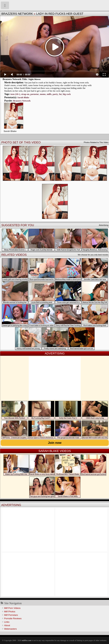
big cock (67, 94)
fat (60, 94)
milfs (49, 94)
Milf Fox (54, 5)
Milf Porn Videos (12, 608)
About (7, 625)
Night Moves (34, 79)
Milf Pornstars (11, 615)
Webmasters (10, 629)
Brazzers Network (17, 14)
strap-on (25, 94)
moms (43, 94)
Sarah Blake (23, 97)
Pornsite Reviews (13, 618)
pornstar (35, 94)
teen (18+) (15, 94)
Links (7, 622)
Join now (55, 443)
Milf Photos (10, 612)
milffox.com (26, 640)
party (55, 94)
